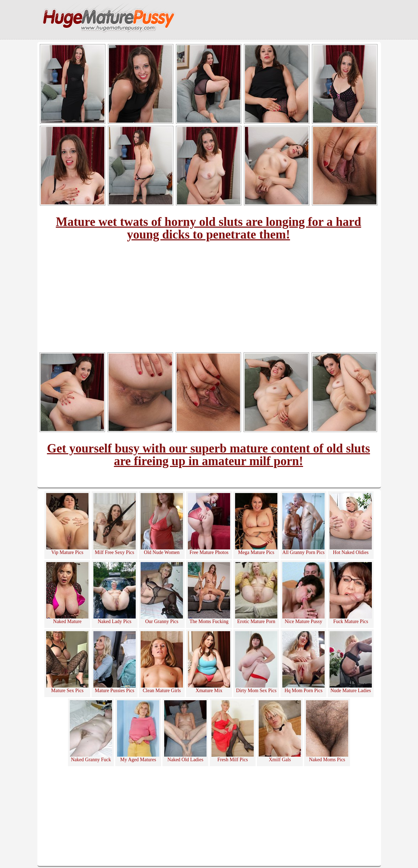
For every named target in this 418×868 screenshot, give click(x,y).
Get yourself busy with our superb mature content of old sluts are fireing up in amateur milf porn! (208, 455)
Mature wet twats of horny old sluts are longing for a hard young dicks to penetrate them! (208, 228)
